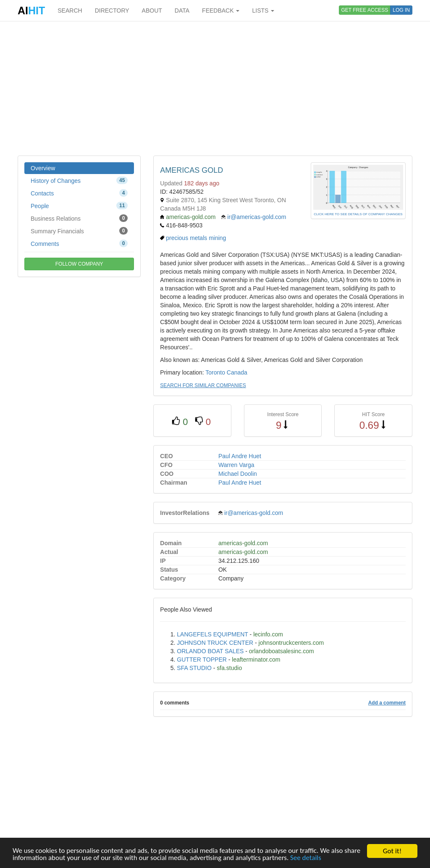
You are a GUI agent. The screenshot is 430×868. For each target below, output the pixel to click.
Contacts (79, 193)
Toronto (215, 372)
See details (307, 858)
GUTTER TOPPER (202, 660)
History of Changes (79, 180)
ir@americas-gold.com (257, 217)
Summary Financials (79, 231)
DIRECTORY (112, 11)
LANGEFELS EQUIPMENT (212, 634)
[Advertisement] (215, 88)
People (79, 206)
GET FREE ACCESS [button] (365, 10)
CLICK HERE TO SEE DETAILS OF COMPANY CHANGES (358, 214)
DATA (182, 11)
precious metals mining (196, 238)
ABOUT (152, 11)
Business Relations (79, 218)
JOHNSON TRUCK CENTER (215, 643)
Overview (43, 168)
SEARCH (70, 11)
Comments (79, 243)
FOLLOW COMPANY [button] (79, 264)
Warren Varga (236, 465)
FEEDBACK (221, 11)
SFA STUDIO (194, 668)
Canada (237, 372)
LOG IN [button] (401, 10)
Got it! (392, 851)
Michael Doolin (238, 474)
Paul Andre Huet (240, 456)
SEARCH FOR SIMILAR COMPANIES (203, 385)
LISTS (263, 11)
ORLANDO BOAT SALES (210, 651)
